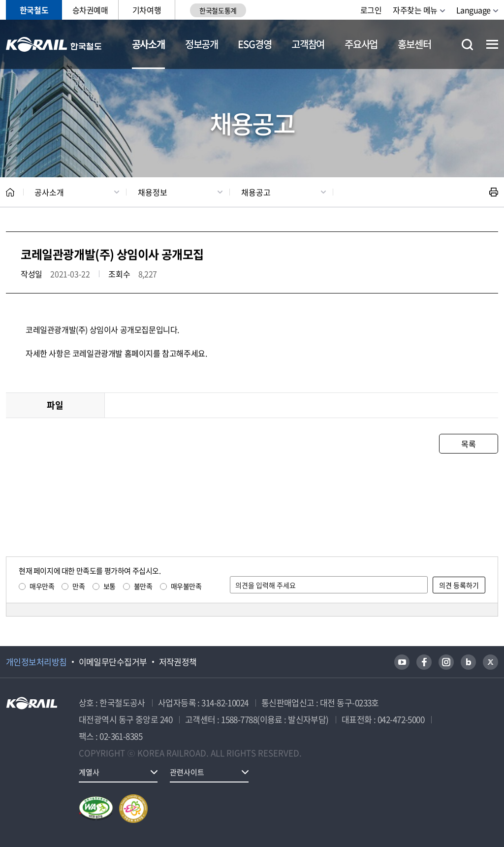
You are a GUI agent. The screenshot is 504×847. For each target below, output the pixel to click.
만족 (79, 586)
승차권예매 (90, 10)
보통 (110, 586)
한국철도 (34, 10)
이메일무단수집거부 (113, 662)
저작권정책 (178, 662)
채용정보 (153, 192)
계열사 (89, 772)
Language (473, 10)
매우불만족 (186, 586)
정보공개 (202, 44)
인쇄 (494, 192)
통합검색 (467, 45)
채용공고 (256, 192)
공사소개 (148, 44)
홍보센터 (414, 44)
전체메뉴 (492, 44)
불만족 (143, 586)
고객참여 (308, 44)
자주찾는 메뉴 (415, 10)
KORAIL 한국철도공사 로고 (54, 44)
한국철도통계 (218, 10)
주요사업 (361, 44)
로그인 (371, 10)
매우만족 (42, 586)
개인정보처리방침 (36, 662)
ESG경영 (254, 44)
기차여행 (147, 10)
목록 (468, 444)
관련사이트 (187, 772)
